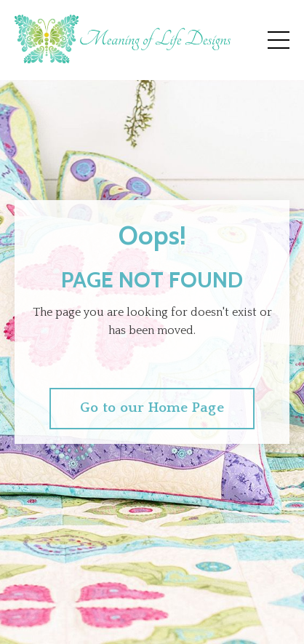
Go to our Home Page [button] (152, 408)
